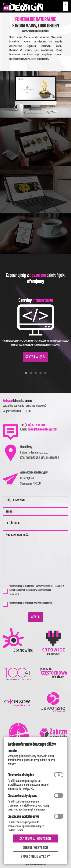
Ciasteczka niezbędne (21, 775)
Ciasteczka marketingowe (23, 817)
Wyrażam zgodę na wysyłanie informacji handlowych (29, 604)
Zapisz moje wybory (35, 857)
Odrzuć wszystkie (35, 848)
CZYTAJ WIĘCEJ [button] (35, 357)
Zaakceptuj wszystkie (35, 839)
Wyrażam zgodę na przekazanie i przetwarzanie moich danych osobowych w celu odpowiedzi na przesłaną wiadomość (28, 590)
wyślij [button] (36, 617)
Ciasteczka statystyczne (22, 796)
